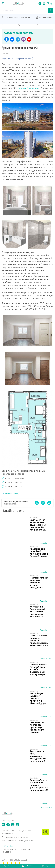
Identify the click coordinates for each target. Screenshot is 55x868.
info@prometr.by (8, 846)
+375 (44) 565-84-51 (16, 832)
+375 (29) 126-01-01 (18, 841)
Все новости (47, 807)
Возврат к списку (11, 493)
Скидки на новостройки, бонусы (18, 17)
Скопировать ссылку (24, 59)
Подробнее (45, 543)
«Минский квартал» (28, 88)
